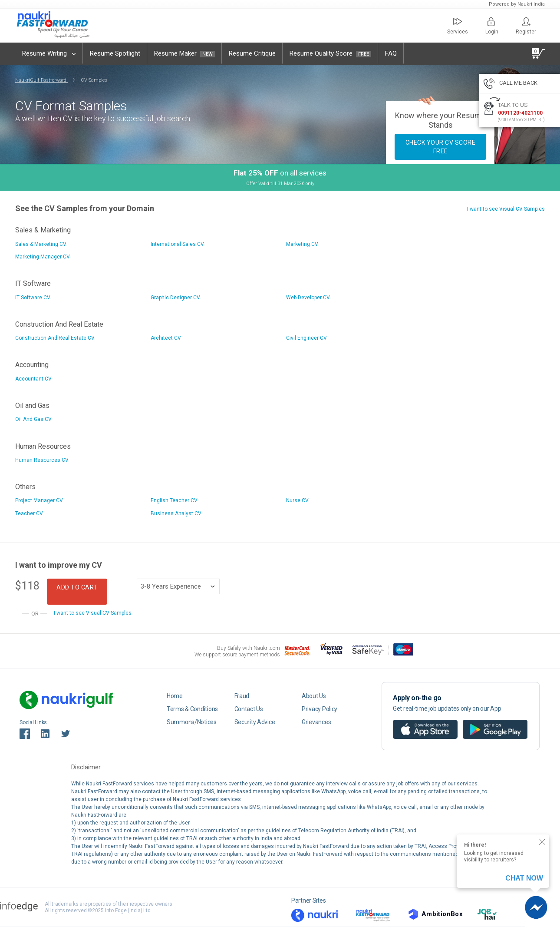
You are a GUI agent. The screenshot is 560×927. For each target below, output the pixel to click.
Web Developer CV (308, 298)
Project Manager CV (39, 500)
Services (458, 26)
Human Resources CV (42, 460)
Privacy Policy (320, 709)
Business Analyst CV (176, 513)
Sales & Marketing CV (41, 244)
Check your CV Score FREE (441, 147)
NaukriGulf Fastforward (41, 80)
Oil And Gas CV (33, 419)
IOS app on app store (417, 723)
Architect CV (166, 338)
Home (175, 696)
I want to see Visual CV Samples (506, 209)
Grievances (316, 722)
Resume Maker (184, 53)
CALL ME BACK (511, 84)
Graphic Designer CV (175, 298)
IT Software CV (33, 298)
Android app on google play (495, 723)
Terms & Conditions (192, 709)
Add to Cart (77, 587)
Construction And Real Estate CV (55, 338)
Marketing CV (302, 244)
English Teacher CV (174, 500)
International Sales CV (177, 244)
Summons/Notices (192, 722)
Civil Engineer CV (306, 338)
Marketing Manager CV (43, 257)
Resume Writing (49, 53)
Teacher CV (29, 513)
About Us (314, 696)
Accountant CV (33, 379)
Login (492, 26)
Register (526, 26)
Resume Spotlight (115, 53)
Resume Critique (252, 53)
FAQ (391, 53)
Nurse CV (297, 500)
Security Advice (255, 722)
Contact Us (249, 709)
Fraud (242, 696)
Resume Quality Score (330, 53)
